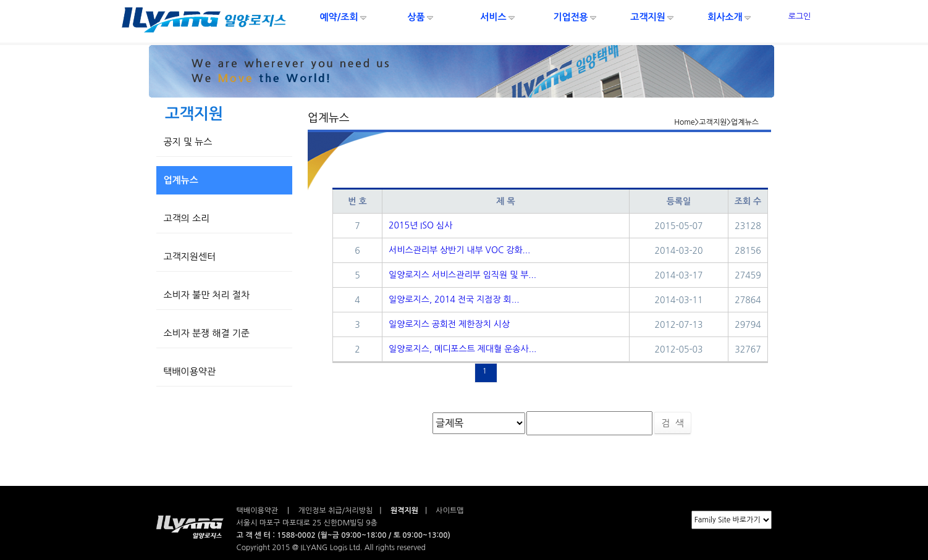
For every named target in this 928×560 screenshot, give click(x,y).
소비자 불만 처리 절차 (204, 295)
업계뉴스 (178, 180)
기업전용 (575, 18)
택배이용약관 (187, 371)
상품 (421, 18)
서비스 (498, 18)
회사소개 (730, 18)
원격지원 (404, 511)
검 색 (673, 423)
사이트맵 (449, 511)
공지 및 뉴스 (185, 142)
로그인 (800, 16)
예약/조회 (344, 18)
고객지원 (652, 18)
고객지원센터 (187, 257)
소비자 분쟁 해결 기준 (204, 333)
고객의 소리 (184, 218)
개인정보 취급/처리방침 (336, 511)
